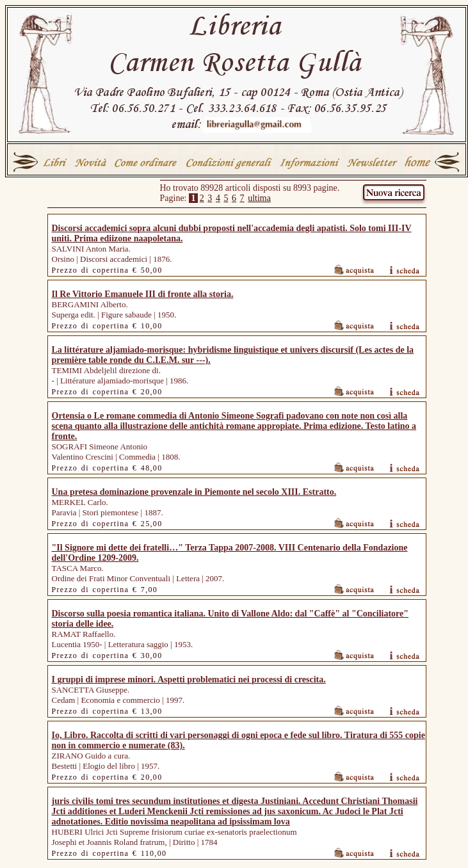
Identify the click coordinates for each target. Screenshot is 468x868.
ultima (259, 198)
